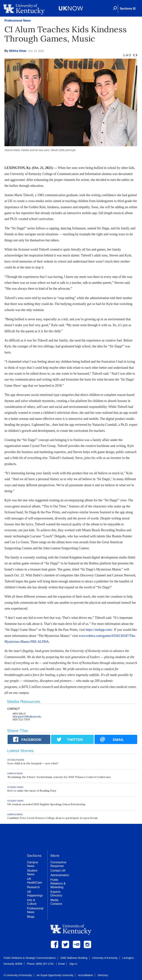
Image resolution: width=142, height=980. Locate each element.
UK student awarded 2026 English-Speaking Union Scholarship (46, 804)
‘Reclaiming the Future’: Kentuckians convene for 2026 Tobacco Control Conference (59, 777)
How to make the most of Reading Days (32, 791)
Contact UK (58, 871)
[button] (128, 8)
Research (33, 887)
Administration (60, 875)
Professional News (18, 21)
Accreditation (86, 975)
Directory (103, 975)
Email (61, 964)
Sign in (73, 964)
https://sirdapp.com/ (99, 630)
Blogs (31, 917)
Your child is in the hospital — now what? (33, 763)
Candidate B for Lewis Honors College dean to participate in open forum (52, 818)
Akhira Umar (18, 51)
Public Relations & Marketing (58, 883)
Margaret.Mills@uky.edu (27, 717)
